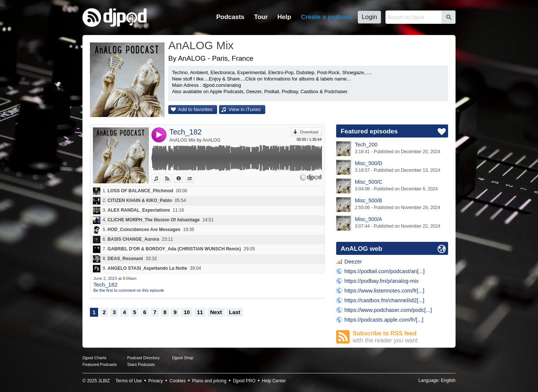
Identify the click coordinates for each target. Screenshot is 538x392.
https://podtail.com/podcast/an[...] (384, 271)
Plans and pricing (209, 381)
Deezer (353, 262)
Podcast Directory (143, 358)
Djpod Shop (183, 358)
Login (369, 17)
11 (200, 312)
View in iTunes (245, 109)
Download (309, 132)
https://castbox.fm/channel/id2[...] (384, 300)
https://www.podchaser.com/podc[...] (388, 310)
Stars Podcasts (141, 364)
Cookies (177, 381)
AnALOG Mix (201, 45)
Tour (261, 17)
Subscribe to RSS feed (400, 337)
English (448, 380)
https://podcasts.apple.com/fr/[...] (384, 320)
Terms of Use (129, 381)
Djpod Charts (94, 358)
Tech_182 (186, 132)
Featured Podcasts (100, 364)
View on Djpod (171, 178)
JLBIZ (104, 381)
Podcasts (230, 17)
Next (216, 312)
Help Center (274, 381)
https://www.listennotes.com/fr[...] (384, 291)
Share (194, 178)
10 (187, 312)
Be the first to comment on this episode (129, 290)
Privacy (156, 381)
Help (284, 17)
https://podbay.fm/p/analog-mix (381, 281)
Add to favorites (195, 109)
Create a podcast (326, 17)
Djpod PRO (244, 381)
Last (235, 312)
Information (183, 178)
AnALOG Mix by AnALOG (195, 140)
